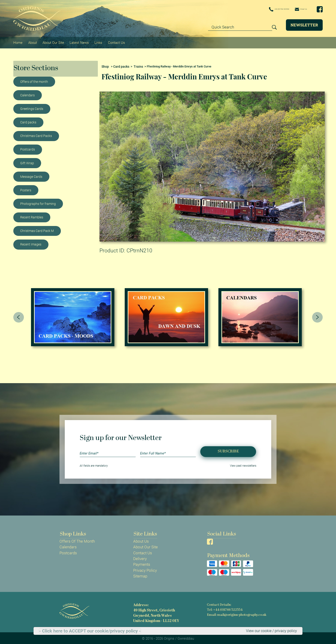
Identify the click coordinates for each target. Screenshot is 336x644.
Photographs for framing (38, 202)
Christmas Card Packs (36, 134)
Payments (142, 563)
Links (97, 42)
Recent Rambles (32, 215)
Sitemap (140, 574)
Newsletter (304, 25)
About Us (141, 539)
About (32, 42)
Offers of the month (34, 80)
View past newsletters (243, 464)
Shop (105, 65)
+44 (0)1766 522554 (264, 10)
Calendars (27, 93)
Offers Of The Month (77, 539)
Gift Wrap (27, 161)
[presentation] (19, 315)
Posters (26, 188)
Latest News (78, 42)
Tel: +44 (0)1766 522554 (224, 608)
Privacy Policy (145, 569)
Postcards (28, 148)
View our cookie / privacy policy (270, 631)
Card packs (28, 120)
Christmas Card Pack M (37, 229)
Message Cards (31, 175)
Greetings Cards (32, 107)
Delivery (140, 557)
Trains (136, 65)
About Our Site (53, 42)
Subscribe (228, 450)
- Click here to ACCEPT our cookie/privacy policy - (90, 631)
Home (18, 42)
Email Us (297, 9)
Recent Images (31, 243)
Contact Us (115, 42)
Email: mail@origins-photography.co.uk (236, 613)
